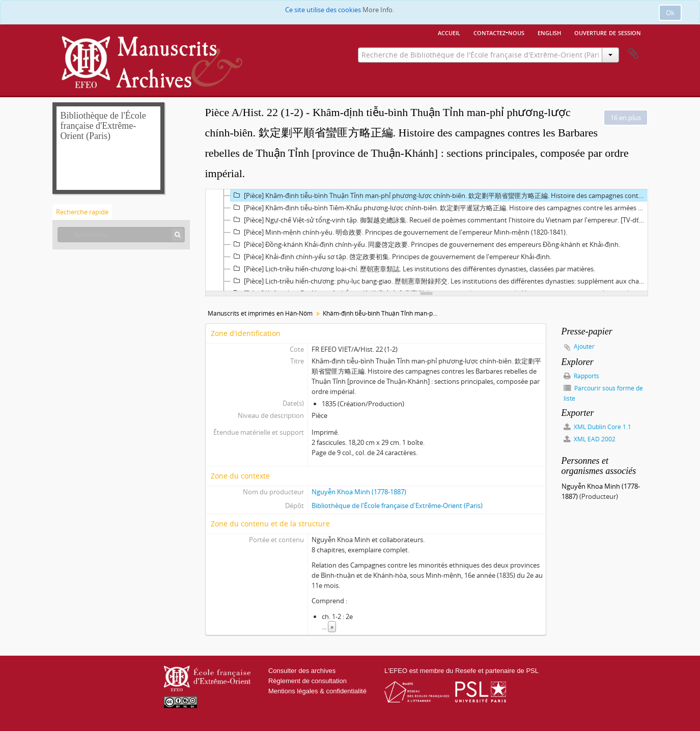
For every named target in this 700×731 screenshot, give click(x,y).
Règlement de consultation (307, 681)
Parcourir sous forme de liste (603, 393)
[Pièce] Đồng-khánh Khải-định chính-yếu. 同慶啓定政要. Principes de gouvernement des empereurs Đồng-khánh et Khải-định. (425, 244)
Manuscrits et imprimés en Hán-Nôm (260, 313)
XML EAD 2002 (590, 439)
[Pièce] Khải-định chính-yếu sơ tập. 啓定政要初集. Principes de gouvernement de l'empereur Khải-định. (391, 257)
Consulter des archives (302, 671)
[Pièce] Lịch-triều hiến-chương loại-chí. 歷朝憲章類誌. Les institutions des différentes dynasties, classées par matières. (413, 269)
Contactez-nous (499, 32)
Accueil (449, 32)
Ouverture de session (608, 32)
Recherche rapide (82, 212)
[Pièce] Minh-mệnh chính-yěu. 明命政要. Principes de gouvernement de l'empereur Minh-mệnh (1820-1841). (399, 232)
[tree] (427, 240)
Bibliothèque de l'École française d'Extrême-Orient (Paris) (397, 505)
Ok (670, 13)
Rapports (581, 376)
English (549, 32)
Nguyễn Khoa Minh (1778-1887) (359, 492)
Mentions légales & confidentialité (317, 691)
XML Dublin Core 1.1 (597, 427)
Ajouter (584, 346)
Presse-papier (633, 54)
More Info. (378, 10)
